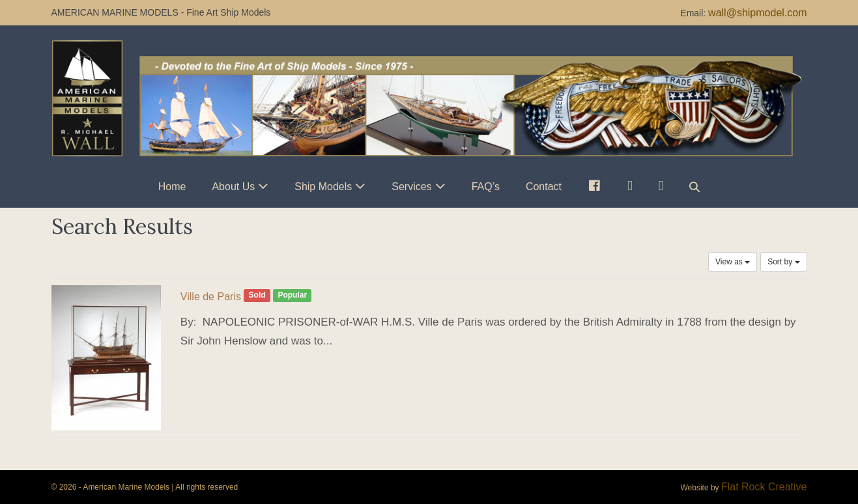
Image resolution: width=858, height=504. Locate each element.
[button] (694, 187)
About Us (233, 187)
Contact (544, 187)
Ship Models (323, 187)
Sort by (783, 262)
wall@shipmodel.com (757, 13)
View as (733, 262)
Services (411, 187)
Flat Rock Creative (764, 487)
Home (172, 187)
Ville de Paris (211, 297)
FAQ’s (486, 187)
